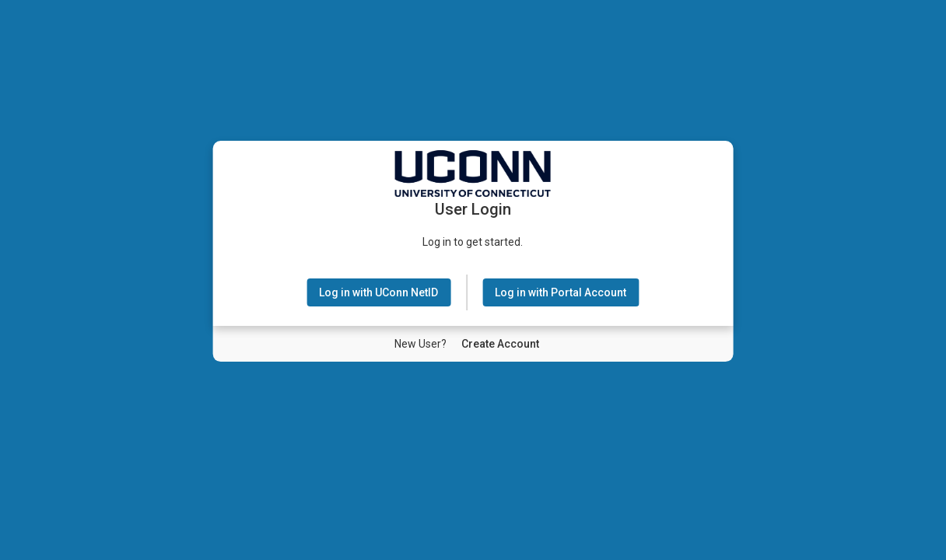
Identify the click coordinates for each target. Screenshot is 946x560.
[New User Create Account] (500, 344)
